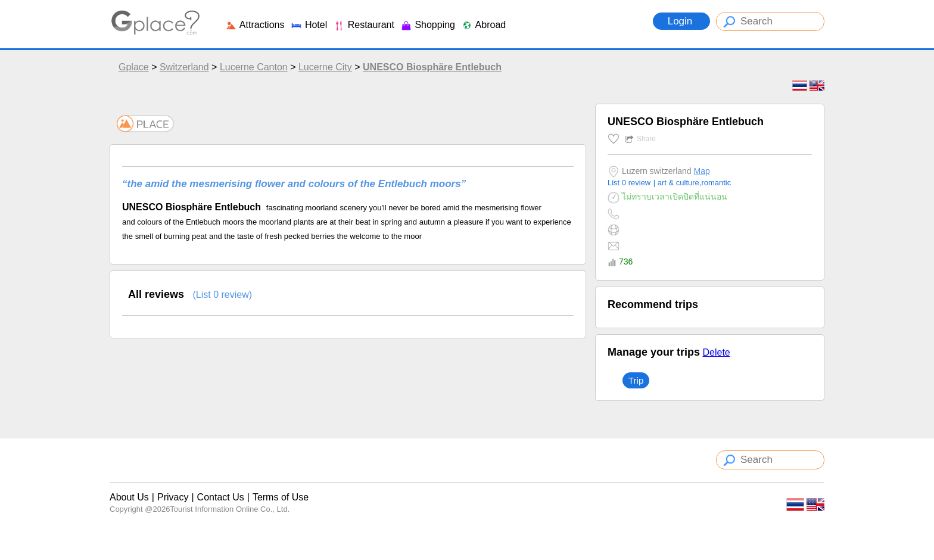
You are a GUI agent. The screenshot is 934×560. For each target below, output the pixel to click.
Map (702, 171)
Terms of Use (281, 497)
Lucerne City (325, 67)
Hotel (309, 25)
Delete (716, 352)
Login (681, 21)
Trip (636, 380)
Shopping (428, 25)
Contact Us (221, 497)
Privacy (173, 497)
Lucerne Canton (254, 67)
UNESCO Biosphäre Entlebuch (432, 67)
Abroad (483, 25)
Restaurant (364, 25)
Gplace (134, 67)
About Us (129, 497)
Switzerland (184, 67)
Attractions (255, 25)
